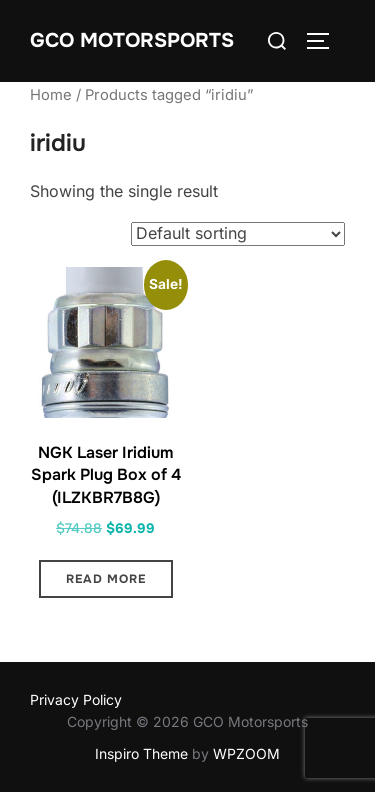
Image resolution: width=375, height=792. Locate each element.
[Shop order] (238, 234)
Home (51, 95)
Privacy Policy (76, 699)
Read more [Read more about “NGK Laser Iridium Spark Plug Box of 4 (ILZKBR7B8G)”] (106, 579)
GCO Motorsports (132, 40)
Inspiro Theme (141, 753)
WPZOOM (246, 753)
